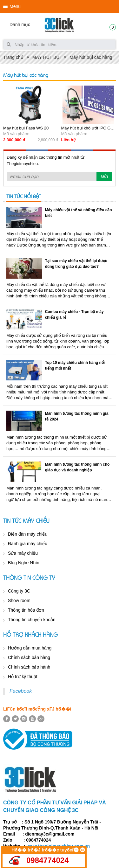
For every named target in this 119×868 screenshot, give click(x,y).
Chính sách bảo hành (29, 667)
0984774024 (47, 860)
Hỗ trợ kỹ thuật (23, 677)
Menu (15, 6)
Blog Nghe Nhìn (24, 563)
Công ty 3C (19, 591)
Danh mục (20, 24)
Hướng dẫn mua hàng (30, 648)
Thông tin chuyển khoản (32, 620)
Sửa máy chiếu (23, 553)
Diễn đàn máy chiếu (28, 534)
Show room (19, 601)
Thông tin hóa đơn (26, 610)
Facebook (21, 691)
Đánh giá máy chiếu (28, 544)
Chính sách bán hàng (29, 657)
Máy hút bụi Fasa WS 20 (26, 128)
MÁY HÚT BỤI (47, 57)
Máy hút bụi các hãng (91, 57)
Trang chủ (13, 57)
